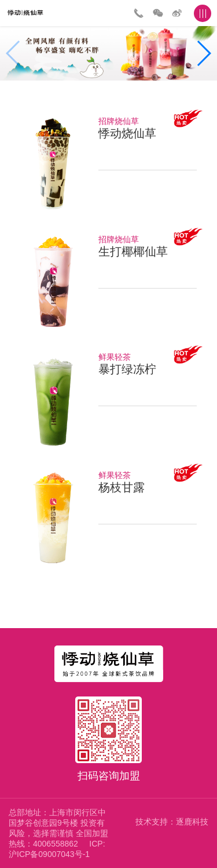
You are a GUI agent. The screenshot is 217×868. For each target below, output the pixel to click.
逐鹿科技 (192, 822)
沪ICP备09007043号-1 (49, 854)
